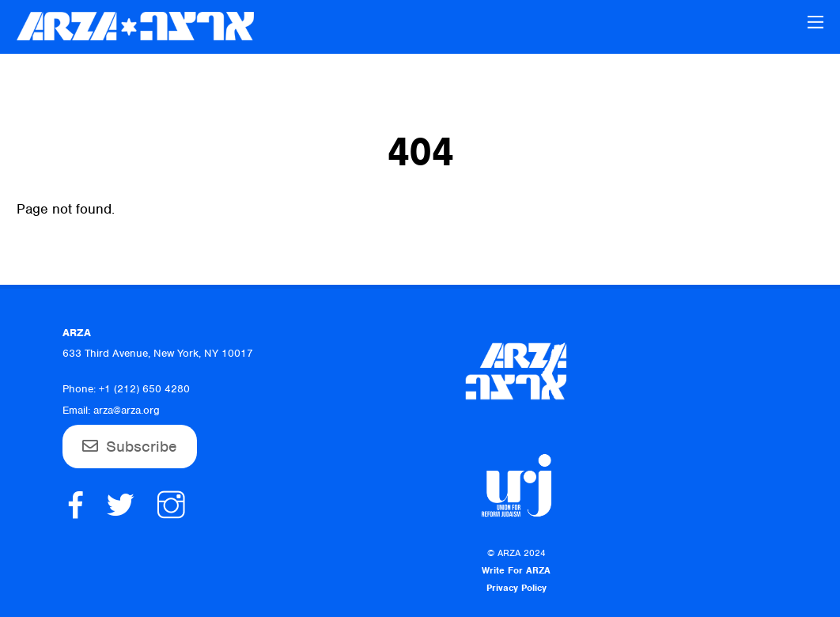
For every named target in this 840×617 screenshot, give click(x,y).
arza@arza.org (127, 410)
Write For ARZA (516, 570)
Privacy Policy (516, 588)
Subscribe (142, 447)
